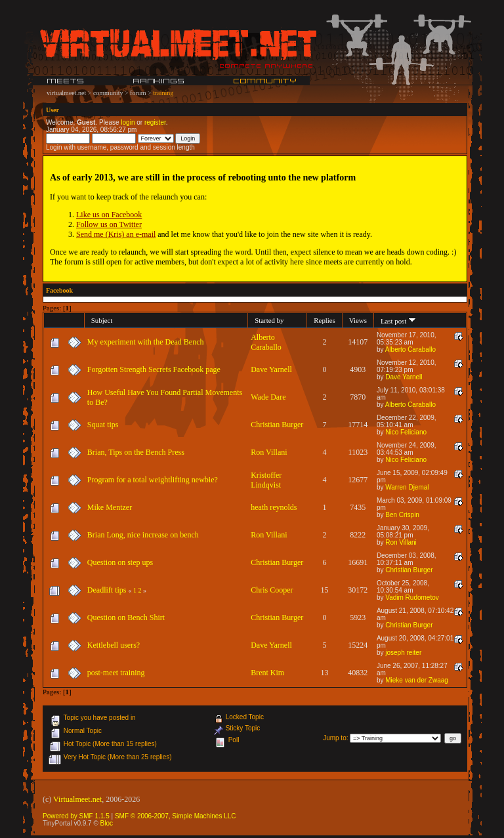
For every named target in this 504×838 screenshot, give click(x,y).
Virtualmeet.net (77, 799)
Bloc (107, 823)
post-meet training (116, 673)
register (155, 122)
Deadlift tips (107, 590)
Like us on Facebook (109, 215)
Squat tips (103, 425)
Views (358, 320)
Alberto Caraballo (266, 342)
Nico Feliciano (406, 432)
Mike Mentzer (110, 507)
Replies (324, 320)
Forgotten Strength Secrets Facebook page (154, 369)
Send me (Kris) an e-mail (116, 234)
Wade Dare (268, 397)
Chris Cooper (272, 590)
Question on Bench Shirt (126, 618)
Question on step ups (120, 562)
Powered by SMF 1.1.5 (76, 816)
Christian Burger (277, 425)
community (108, 93)
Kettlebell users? (114, 645)
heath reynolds (274, 507)
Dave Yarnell (271, 369)
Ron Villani (269, 452)
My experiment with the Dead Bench (146, 342)
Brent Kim (267, 673)
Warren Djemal (407, 487)
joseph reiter (403, 653)
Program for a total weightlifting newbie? (153, 480)
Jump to (335, 738)
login (128, 122)
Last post (398, 321)
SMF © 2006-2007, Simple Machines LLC (176, 816)
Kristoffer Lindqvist (266, 480)
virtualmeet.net (66, 93)
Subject (102, 320)
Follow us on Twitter (109, 224)
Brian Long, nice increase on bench (143, 535)
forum (138, 93)
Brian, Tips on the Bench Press (136, 452)
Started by (269, 320)
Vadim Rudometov (412, 597)
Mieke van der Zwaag (417, 680)
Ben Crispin (402, 515)
